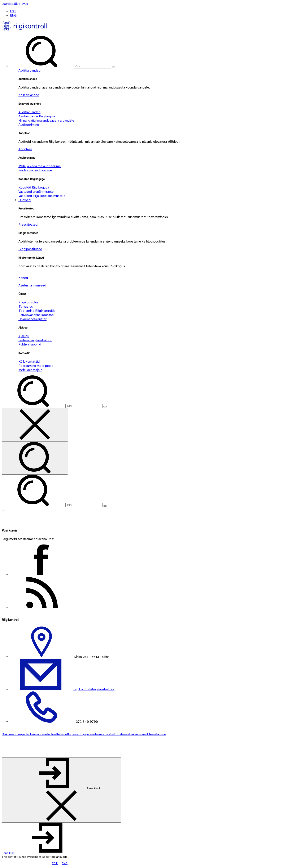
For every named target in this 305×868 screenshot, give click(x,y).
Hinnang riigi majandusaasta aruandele (46, 121)
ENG (13, 15)
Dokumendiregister (32, 319)
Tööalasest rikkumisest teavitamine (140, 734)
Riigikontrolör (28, 302)
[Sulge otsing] (35, 425)
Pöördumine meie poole (36, 366)
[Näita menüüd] (3, 510)
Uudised (25, 200)
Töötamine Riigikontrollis (37, 311)
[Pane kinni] (61, 790)
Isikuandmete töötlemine (48, 734)
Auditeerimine (29, 125)
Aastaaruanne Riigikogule (37, 116)
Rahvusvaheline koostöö (36, 315)
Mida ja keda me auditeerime (40, 166)
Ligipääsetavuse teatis (97, 734)
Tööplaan (25, 149)
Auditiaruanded (29, 71)
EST (13, 11)
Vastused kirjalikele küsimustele (42, 196)
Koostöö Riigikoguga (34, 187)
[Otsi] (92, 66)
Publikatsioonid (30, 344)
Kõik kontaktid (29, 362)
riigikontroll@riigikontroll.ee (94, 689)
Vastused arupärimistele (36, 192)
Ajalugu (24, 336)
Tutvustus (26, 307)
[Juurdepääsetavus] (15, 4)
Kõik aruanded (29, 95)
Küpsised (74, 734)
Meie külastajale (30, 370)
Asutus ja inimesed (32, 285)
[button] (40, 853)
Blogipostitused (30, 249)
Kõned (23, 278)
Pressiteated (28, 225)
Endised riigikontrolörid (35, 340)
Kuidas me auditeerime (35, 170)
